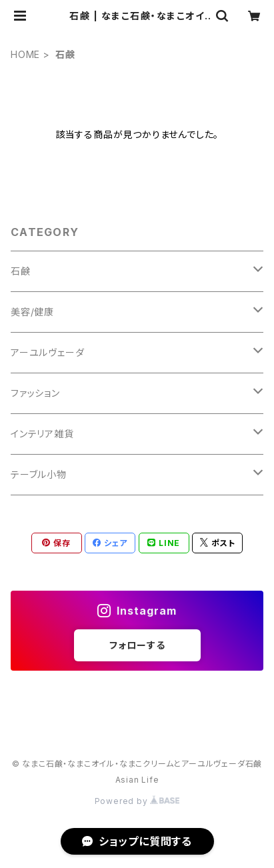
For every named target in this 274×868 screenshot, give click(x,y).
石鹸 (21, 271)
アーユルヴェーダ (47, 352)
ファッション (35, 393)
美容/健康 (32, 312)
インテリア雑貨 (42, 434)
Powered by (137, 801)
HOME (25, 54)
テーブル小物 (39, 474)
